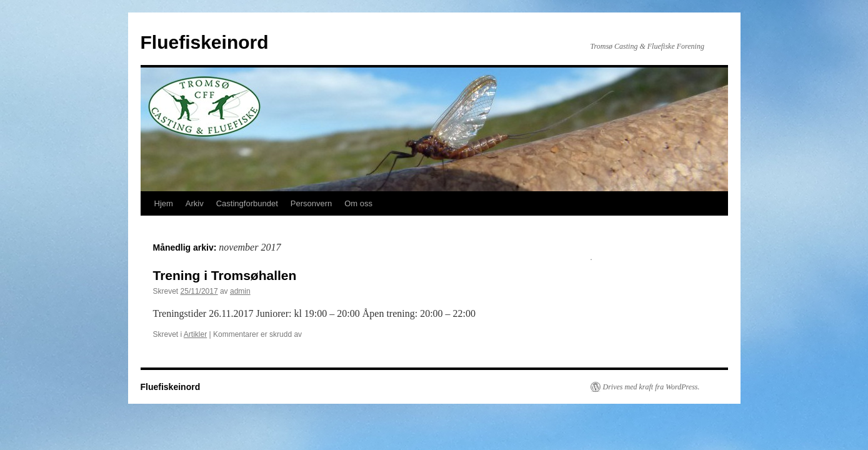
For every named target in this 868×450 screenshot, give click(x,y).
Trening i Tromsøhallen (225, 275)
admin (240, 291)
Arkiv (195, 203)
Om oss (358, 203)
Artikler (195, 334)
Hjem (164, 203)
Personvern (311, 203)
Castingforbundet (247, 203)
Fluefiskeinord (205, 42)
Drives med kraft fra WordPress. (651, 387)
